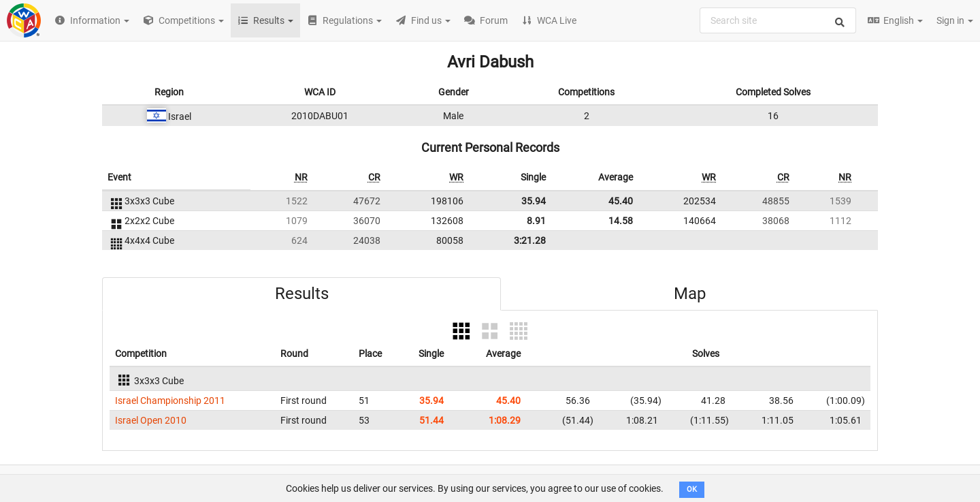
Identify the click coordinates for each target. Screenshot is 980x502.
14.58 (621, 221)
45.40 (621, 201)
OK (692, 489)
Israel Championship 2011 (170, 401)
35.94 (534, 201)
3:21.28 (530, 240)
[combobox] (778, 20)
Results (302, 294)
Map (690, 294)
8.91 (536, 221)
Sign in (955, 20)
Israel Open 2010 (151, 420)
